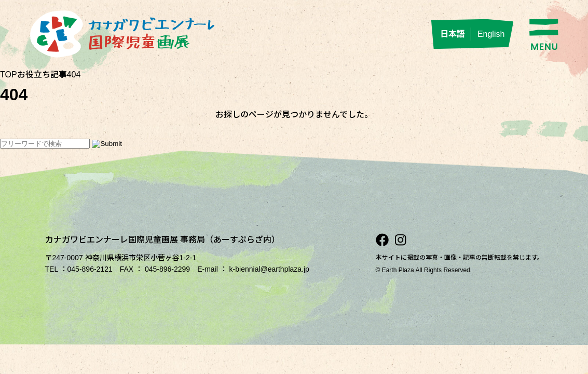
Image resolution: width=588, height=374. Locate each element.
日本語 (453, 34)
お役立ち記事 (42, 75)
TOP (9, 75)
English (491, 34)
